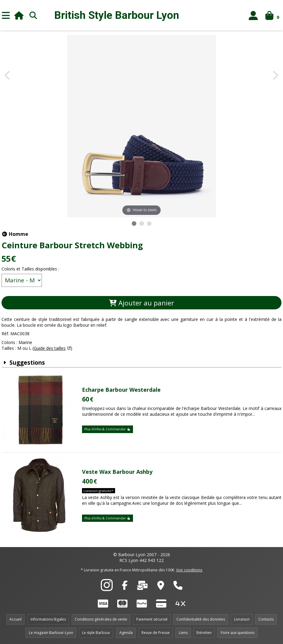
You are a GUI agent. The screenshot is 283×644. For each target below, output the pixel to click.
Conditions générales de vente (101, 619)
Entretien (204, 633)
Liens (183, 633)
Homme (15, 234)
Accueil (15, 619)
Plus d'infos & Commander (107, 429)
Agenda (126, 633)
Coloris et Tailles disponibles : (30, 269)
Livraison (242, 619)
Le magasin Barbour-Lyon (51, 633)
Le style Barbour (96, 633)
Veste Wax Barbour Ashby (117, 472)
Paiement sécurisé (152, 619)
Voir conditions (189, 570)
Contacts (266, 619)
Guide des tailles (50, 348)
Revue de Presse (156, 633)
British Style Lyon (117, 15)
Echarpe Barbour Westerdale (121, 390)
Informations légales (48, 619)
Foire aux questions (238, 633)
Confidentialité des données (201, 619)
